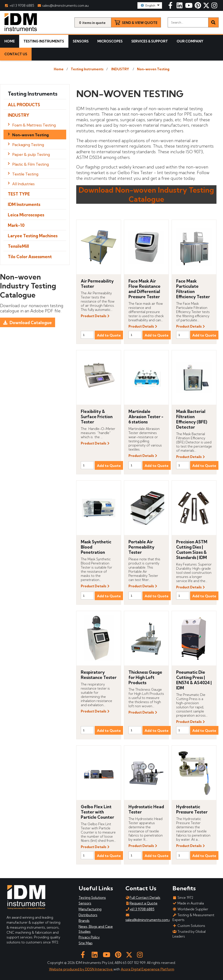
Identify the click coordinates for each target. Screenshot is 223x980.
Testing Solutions (92, 898)
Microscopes (110, 41)
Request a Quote (141, 903)
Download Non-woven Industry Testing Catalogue (146, 194)
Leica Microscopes (26, 215)
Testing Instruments (44, 41)
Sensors (81, 41)
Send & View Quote (140, 23)
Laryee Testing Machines (33, 236)
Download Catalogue (31, 323)
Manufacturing (90, 909)
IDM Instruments (24, 204)
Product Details (94, 316)
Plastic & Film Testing (30, 164)
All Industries (23, 184)
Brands (84, 921)
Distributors (88, 915)
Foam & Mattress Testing (34, 125)
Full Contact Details (143, 898)
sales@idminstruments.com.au (63, 6)
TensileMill (18, 246)
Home (10, 41)
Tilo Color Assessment (30, 257)
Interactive (104, 969)
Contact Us (16, 54)
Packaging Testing (28, 145)
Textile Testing (25, 174)
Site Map (86, 943)
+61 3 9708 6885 (19, 6)
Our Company (190, 41)
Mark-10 (16, 225)
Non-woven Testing (153, 69)
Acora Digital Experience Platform (148, 969)
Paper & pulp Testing (31, 154)
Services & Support (150, 41)
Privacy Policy (89, 937)
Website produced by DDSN (72, 969)
